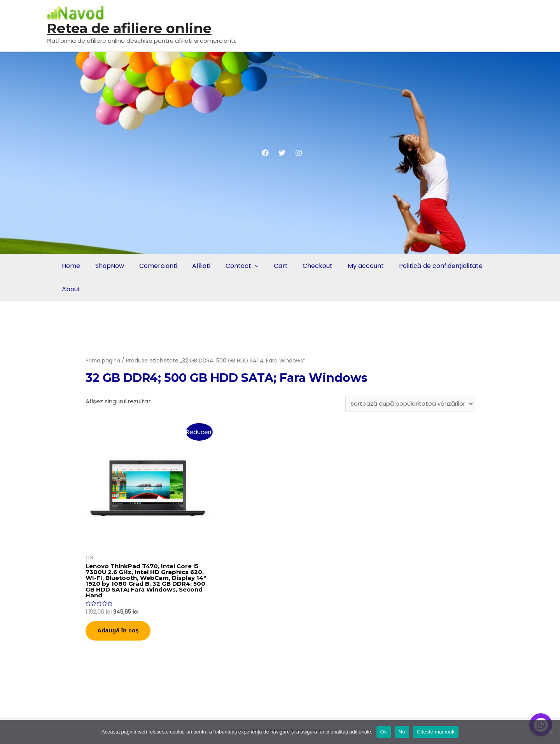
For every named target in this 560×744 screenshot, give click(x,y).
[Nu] (550, 732)
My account (358, 266)
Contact (234, 266)
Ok (384, 732)
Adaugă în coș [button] (119, 631)
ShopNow (108, 266)
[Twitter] (282, 153)
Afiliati (198, 266)
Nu (402, 732)
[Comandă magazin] (410, 404)
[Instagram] (299, 153)
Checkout (311, 266)
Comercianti (156, 266)
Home (71, 266)
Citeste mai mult (436, 732)
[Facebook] (265, 153)
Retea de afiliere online (129, 28)
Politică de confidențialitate (432, 266)
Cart (275, 266)
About (71, 289)
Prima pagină (103, 361)
